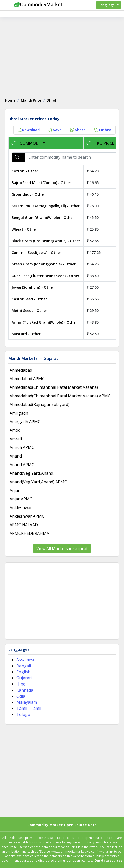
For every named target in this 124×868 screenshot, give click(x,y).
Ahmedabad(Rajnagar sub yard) (39, 404)
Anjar (15, 490)
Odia (21, 696)
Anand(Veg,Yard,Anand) (32, 473)
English (23, 672)
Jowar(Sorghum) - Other (33, 287)
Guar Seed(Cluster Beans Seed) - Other (46, 276)
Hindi (21, 684)
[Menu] (8, 5)
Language (107, 5)
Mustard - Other (26, 334)
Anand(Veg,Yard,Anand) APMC (38, 482)
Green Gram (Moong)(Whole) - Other (44, 264)
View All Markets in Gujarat (62, 549)
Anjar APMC (21, 499)
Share (78, 130)
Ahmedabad (21, 370)
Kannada (25, 690)
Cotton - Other (25, 171)
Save (55, 130)
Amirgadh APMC (25, 422)
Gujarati (24, 678)
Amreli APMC (22, 447)
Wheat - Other (24, 229)
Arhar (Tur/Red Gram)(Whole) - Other (44, 322)
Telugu (23, 714)
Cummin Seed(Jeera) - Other (36, 252)
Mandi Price (31, 100)
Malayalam (27, 702)
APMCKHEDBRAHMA (29, 533)
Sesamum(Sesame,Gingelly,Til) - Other (46, 206)
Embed (103, 130)
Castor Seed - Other (29, 299)
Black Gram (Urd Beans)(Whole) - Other (46, 241)
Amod (15, 430)
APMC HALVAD (24, 525)
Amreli (16, 439)
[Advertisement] (62, 55)
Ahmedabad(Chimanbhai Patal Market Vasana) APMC (60, 396)
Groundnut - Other (28, 194)
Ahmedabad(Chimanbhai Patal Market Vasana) (54, 387)
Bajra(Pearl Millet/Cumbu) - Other (41, 183)
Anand (16, 456)
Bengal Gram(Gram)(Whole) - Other (43, 218)
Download (29, 130)
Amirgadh (19, 413)
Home (10, 100)
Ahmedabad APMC (27, 379)
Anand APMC (22, 465)
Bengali (24, 666)
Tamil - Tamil (29, 708)
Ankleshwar (21, 508)
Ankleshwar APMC (27, 516)
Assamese (26, 660)
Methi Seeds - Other (29, 311)
